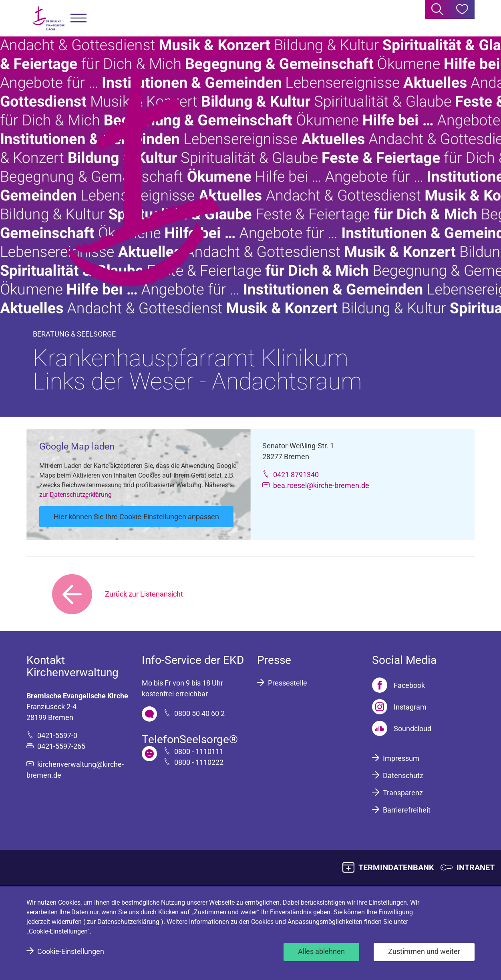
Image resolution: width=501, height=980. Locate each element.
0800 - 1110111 (199, 751)
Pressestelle (288, 683)
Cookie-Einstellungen (71, 951)
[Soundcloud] (402, 728)
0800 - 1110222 (199, 762)
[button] (78, 18)
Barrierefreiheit (407, 810)
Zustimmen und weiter (424, 951)
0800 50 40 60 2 (199, 713)
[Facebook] (398, 685)
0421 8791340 (296, 475)
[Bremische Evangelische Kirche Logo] (48, 18)
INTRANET (476, 867)
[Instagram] (399, 707)
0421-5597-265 (61, 746)
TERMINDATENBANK (396, 867)
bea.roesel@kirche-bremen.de (321, 485)
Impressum (401, 758)
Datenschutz (403, 775)
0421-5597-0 (57, 735)
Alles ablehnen (321, 951)
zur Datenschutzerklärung (75, 495)
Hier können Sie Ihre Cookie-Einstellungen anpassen (136, 517)
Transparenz (403, 793)
